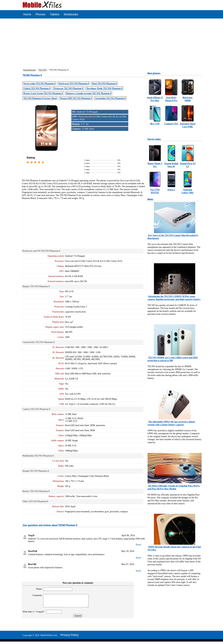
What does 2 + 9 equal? (34, 614)
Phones (40, 14)
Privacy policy (70, 637)
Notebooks (71, 14)
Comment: (36, 595)
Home (27, 14)
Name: (38, 589)
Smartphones (29, 70)
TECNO (43, 70)
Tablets (55, 14)
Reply (138, 545)
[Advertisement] (112, 43)
